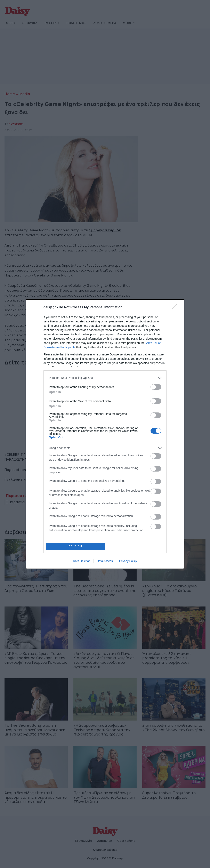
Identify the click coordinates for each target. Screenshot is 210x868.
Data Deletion (82, 561)
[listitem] (105, 378)
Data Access (105, 561)
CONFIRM (75, 546)
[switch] (156, 387)
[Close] (176, 307)
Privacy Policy (128, 561)
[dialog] (105, 434)
